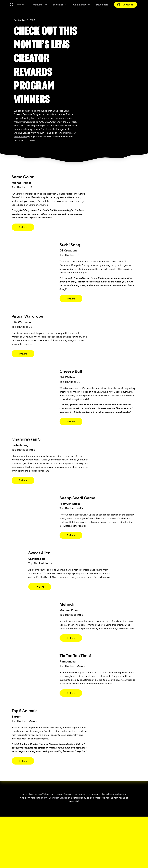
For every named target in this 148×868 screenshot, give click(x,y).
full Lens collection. (116, 794)
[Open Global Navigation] (11, 5)
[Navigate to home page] (20, 5)
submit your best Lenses (54, 798)
